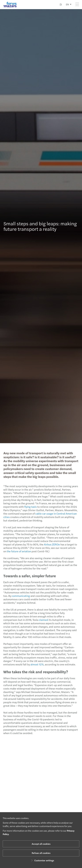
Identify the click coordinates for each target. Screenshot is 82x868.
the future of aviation (17, 551)
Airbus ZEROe (50, 544)
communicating (19, 596)
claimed (42, 620)
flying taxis (29, 507)
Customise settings (42, 860)
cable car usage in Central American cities (38, 515)
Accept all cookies (41, 844)
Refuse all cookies (41, 853)
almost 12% (35, 664)
